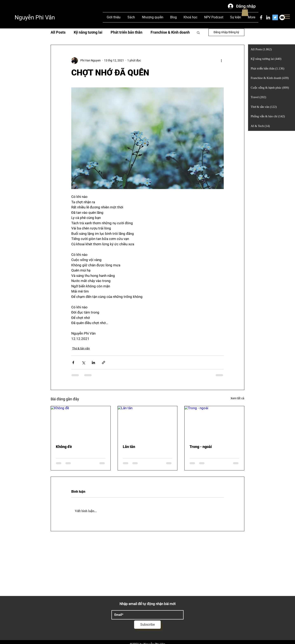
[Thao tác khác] (221, 61)
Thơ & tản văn (81, 348)
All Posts (58, 32)
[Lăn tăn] (148, 423)
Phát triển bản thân (126, 32)
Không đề (64, 447)
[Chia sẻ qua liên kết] (104, 363)
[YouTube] (282, 17)
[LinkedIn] (268, 17)
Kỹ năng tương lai (88, 32)
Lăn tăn (129, 447)
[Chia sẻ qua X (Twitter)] (83, 363)
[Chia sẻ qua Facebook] (73, 363)
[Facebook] (261, 17)
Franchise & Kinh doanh (170, 32)
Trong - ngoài (201, 447)
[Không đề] (81, 423)
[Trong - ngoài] (214, 423)
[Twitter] (275, 17)
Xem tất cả (237, 398)
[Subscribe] (147, 625)
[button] (287, 17)
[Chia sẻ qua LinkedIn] (93, 363)
